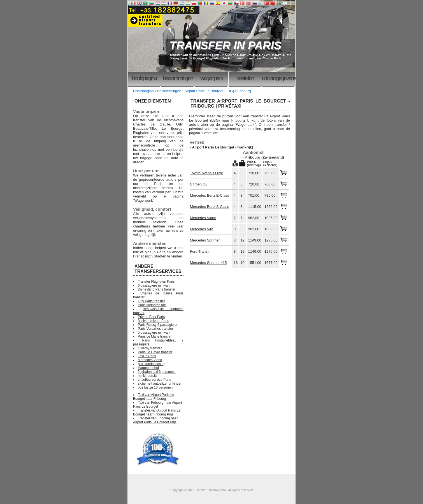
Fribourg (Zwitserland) (265, 157)
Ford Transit (200, 251)
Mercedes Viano (203, 218)
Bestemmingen (178, 78)
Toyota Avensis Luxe (206, 173)
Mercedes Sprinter (205, 240)
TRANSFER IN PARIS (225, 45)
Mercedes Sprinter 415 (208, 263)
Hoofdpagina (144, 78)
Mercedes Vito (202, 229)
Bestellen (245, 78)
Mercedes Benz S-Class (209, 207)
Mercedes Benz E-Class (209, 195)
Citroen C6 (199, 184)
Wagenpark (211, 78)
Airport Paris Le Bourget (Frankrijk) (222, 147)
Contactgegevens (279, 78)
